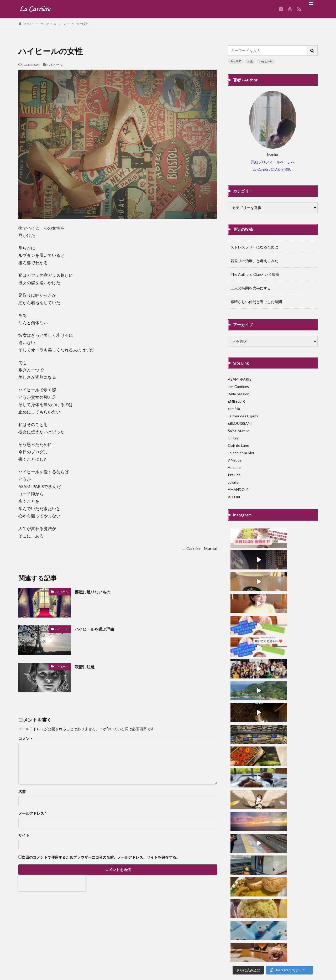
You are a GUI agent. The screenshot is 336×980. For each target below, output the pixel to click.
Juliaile (233, 482)
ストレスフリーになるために (254, 247)
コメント (26, 739)
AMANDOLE (238, 489)
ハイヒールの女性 (77, 24)
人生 (250, 61)
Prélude (234, 475)
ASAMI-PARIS (240, 379)
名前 (23, 792)
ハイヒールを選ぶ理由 (98, 629)
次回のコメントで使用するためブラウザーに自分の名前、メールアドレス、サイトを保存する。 (101, 857)
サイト (24, 835)
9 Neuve (235, 460)
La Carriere (184, 961)
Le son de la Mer (241, 453)
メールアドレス (32, 813)
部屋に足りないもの (96, 592)
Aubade (234, 467)
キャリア (236, 61)
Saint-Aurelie (239, 431)
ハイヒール (48, 24)
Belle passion (239, 394)
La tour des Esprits (243, 416)
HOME (28, 24)
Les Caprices (238, 387)
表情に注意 (87, 666)
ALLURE (235, 497)
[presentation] (52, 883)
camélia (234, 409)
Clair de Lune (238, 445)
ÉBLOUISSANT (240, 423)
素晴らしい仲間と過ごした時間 (256, 302)
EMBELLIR (236, 401)
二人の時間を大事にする (251, 288)
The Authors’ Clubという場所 (255, 274)
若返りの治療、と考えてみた (254, 261)
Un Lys (233, 438)
